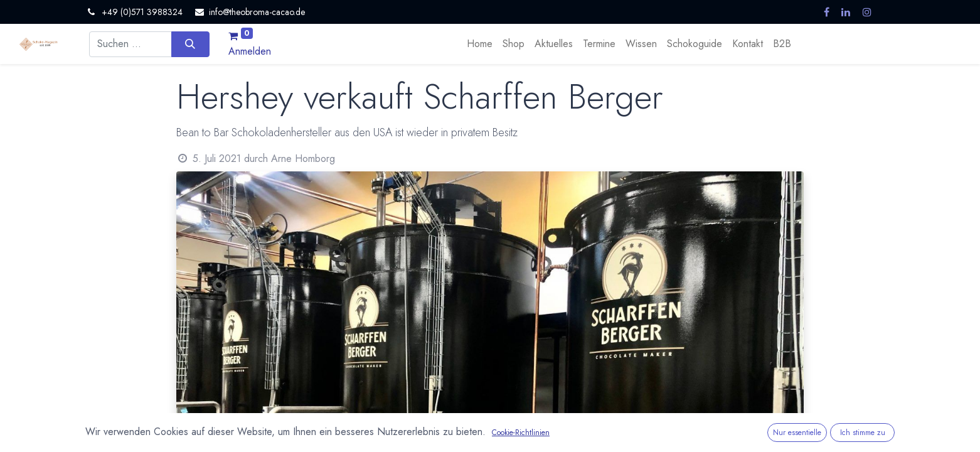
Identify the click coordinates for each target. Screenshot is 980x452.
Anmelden (250, 51)
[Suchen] (190, 44)
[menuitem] (480, 44)
